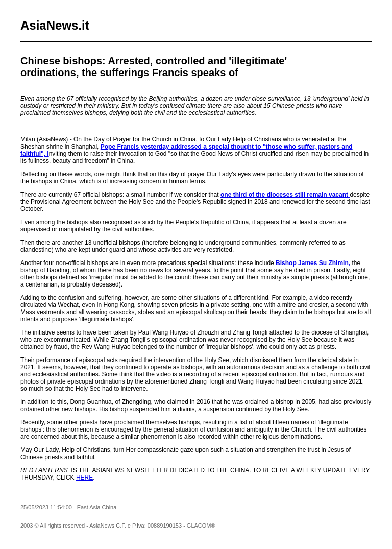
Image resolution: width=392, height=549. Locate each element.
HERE (84, 478)
